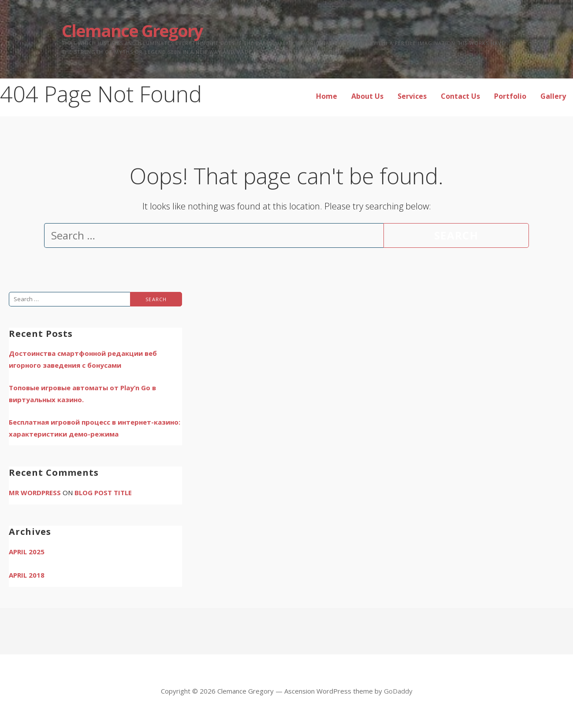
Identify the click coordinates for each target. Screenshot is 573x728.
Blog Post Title (103, 493)
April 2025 (27, 552)
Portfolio (510, 96)
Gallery (553, 96)
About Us (367, 96)
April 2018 (27, 575)
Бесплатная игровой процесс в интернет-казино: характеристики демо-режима (95, 428)
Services (412, 96)
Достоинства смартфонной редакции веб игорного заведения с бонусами (83, 359)
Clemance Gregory (132, 30)
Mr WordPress (35, 493)
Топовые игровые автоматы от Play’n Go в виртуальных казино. (82, 394)
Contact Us (460, 96)
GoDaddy (398, 691)
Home (327, 96)
